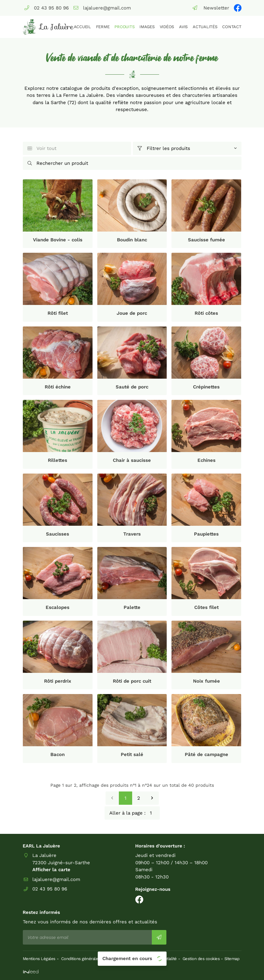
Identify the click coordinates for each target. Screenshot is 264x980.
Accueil (82, 27)
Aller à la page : (135, 813)
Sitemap (232, 959)
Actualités (205, 27)
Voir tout (42, 148)
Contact (232, 27)
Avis (183, 27)
